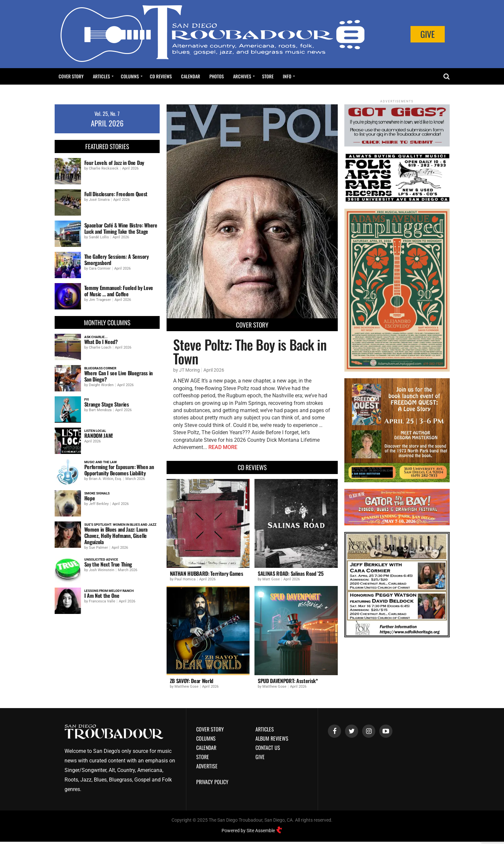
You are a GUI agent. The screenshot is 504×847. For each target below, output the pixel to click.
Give (428, 34)
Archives (242, 76)
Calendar (191, 76)
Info (287, 76)
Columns (130, 76)
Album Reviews (272, 738)
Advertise (207, 766)
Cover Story (71, 76)
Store (268, 76)
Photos (217, 76)
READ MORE (223, 447)
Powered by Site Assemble (252, 830)
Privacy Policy (212, 782)
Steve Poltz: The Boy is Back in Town (250, 351)
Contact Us (268, 748)
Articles (101, 76)
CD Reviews (161, 76)
